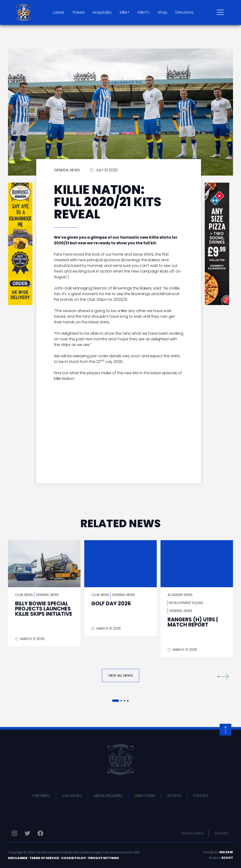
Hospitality (102, 12)
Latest (59, 12)
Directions (184, 12)
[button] (223, 677)
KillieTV (144, 12)
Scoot (227, 858)
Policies (201, 796)
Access (174, 796)
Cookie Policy (74, 858)
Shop (163, 12)
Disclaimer (18, 858)
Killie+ (125, 12)
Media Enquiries (108, 796)
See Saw (226, 852)
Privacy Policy (193, 833)
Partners (41, 796)
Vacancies (72, 796)
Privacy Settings (104, 858)
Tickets (78, 12)
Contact (221, 833)
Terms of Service (44, 858)
